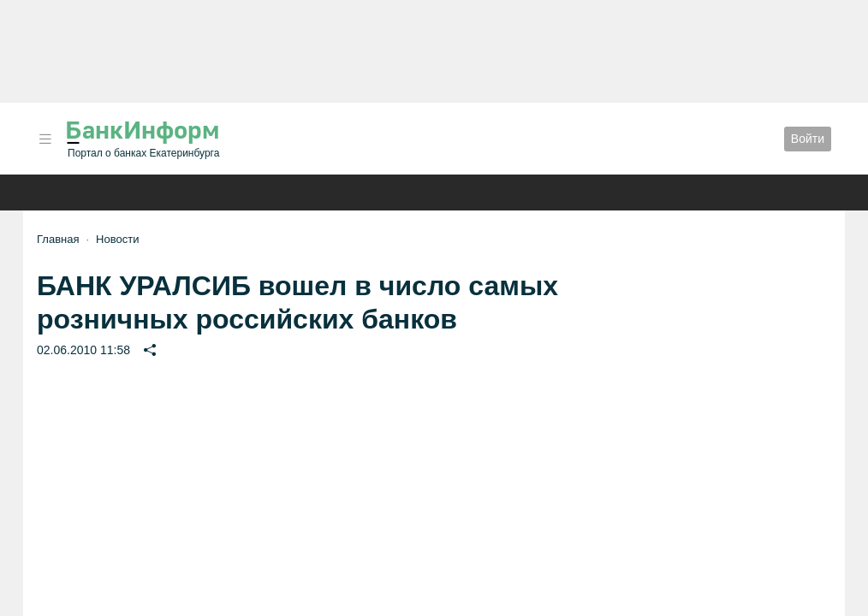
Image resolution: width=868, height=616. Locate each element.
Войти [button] (808, 139)
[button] (45, 139)
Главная (58, 239)
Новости (117, 239)
